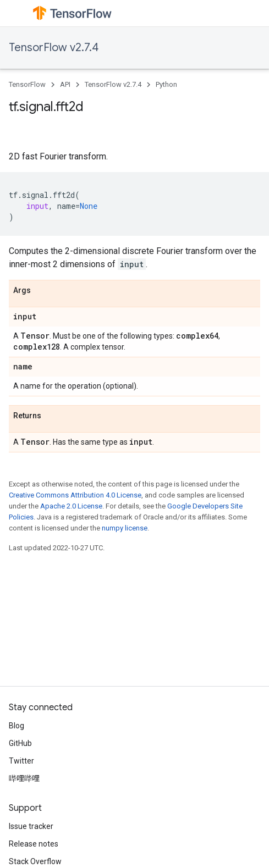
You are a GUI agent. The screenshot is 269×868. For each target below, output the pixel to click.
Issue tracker (31, 826)
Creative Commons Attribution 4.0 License (75, 495)
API (65, 84)
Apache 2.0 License (71, 506)
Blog (17, 726)
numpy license (125, 528)
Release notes (34, 844)
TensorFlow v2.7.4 (54, 48)
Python (166, 84)
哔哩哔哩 (24, 778)
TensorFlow (27, 84)
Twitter (21, 761)
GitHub (20, 743)
